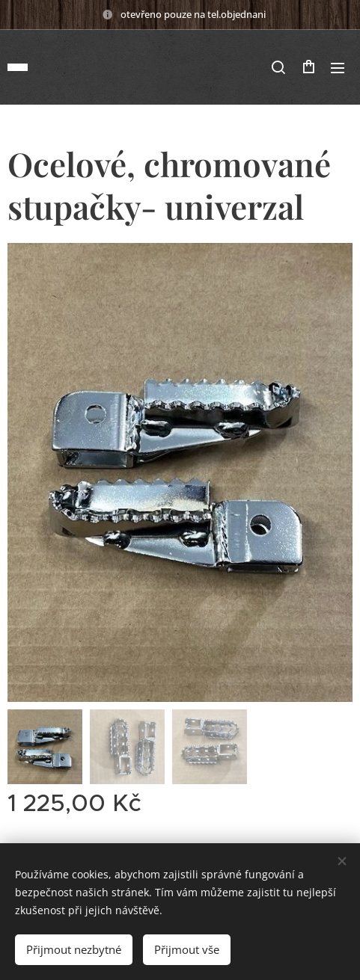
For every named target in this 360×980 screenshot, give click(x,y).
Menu (338, 68)
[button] (278, 67)
